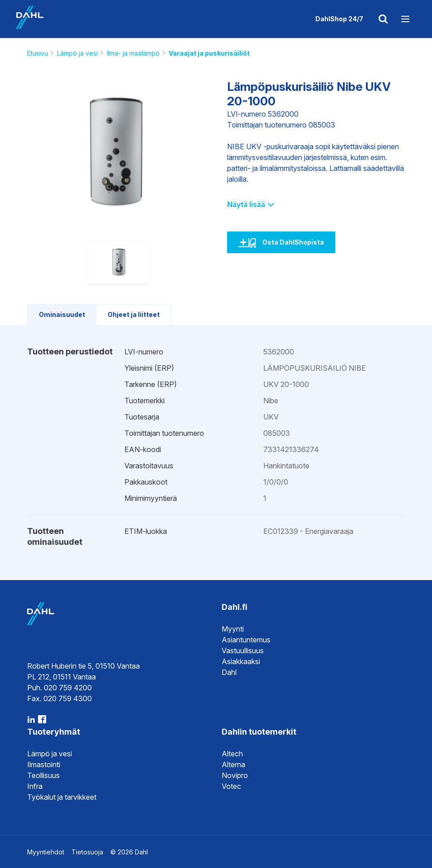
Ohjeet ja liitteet (134, 314)
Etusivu (38, 53)
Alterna (233, 764)
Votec (231, 786)
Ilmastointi (44, 764)
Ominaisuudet (62, 314)
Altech (232, 754)
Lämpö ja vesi (77, 53)
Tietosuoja (87, 852)
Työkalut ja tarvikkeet (62, 797)
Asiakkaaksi (241, 661)
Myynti (233, 629)
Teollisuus (43, 775)
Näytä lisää (250, 204)
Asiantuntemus (246, 640)
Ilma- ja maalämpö (133, 53)
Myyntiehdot (46, 852)
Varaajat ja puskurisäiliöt (209, 53)
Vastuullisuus (243, 651)
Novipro (235, 775)
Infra (35, 786)
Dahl (229, 672)
